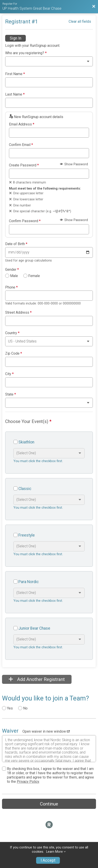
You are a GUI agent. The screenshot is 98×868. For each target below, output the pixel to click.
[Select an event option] (49, 453)
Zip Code (14, 353)
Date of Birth (16, 244)
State (11, 394)
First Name (15, 74)
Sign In (15, 38)
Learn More (54, 852)
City (9, 374)
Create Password (24, 165)
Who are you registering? (26, 53)
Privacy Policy (28, 782)
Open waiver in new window (46, 731)
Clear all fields (80, 21)
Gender (12, 270)
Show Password (74, 164)
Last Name (15, 94)
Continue (49, 804)
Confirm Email (21, 145)
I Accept (48, 860)
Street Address (18, 313)
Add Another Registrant (37, 679)
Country (12, 333)
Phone (11, 287)
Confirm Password (25, 221)
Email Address (22, 124)
